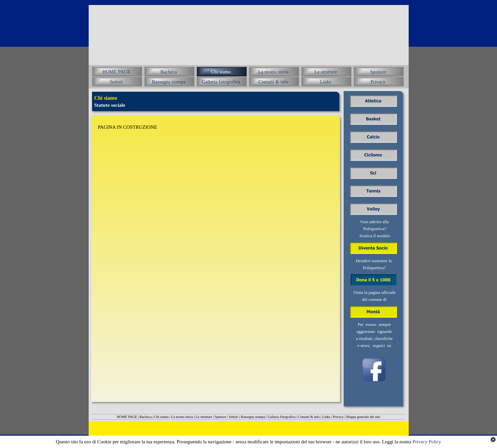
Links (326, 417)
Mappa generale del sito (363, 417)
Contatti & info (309, 417)
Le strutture (204, 417)
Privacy (338, 417)
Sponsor (220, 417)
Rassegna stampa (253, 417)
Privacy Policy (427, 442)
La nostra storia (182, 417)
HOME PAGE (127, 417)
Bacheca (146, 417)
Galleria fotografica (282, 417)
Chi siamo (161, 417)
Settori (233, 417)
